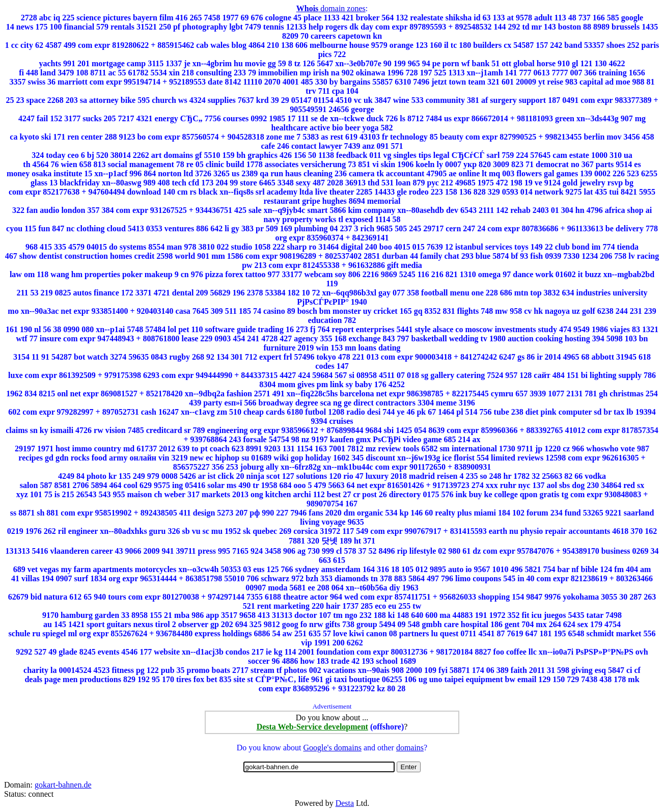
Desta (345, 803)
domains (410, 748)
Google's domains (332, 748)
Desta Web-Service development (312, 727)
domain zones (331, 8)
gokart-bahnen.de (63, 785)
